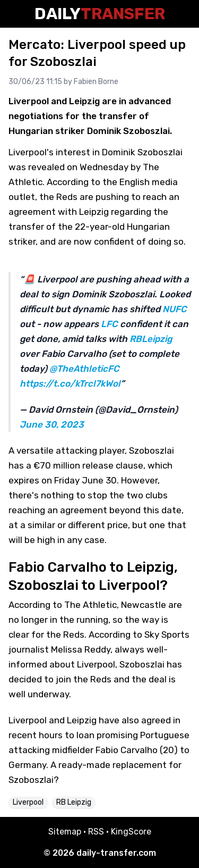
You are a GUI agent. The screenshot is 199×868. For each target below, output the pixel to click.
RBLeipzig (151, 339)
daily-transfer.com (116, 853)
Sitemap (65, 832)
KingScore (131, 832)
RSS (96, 832)
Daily (100, 14)
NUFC (175, 309)
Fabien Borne (96, 82)
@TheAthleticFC (84, 369)
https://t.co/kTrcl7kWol (70, 383)
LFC (109, 324)
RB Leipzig (74, 802)
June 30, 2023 (52, 424)
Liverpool (28, 802)
